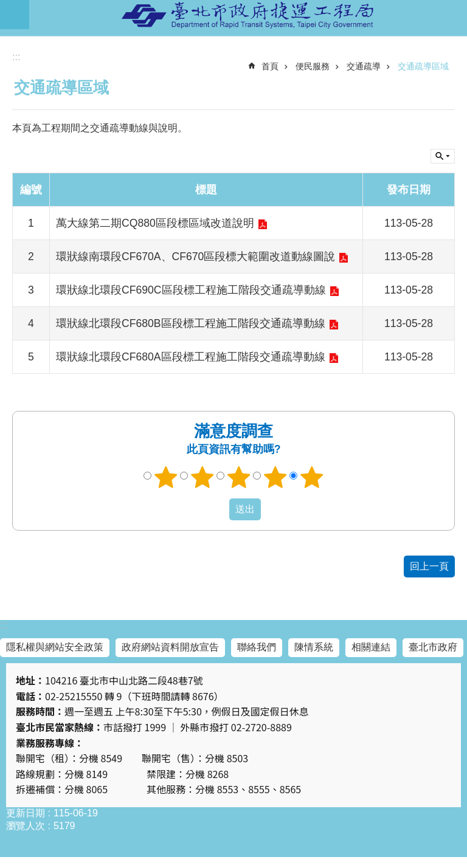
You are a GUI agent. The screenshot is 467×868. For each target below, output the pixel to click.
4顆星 (275, 477)
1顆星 (166, 477)
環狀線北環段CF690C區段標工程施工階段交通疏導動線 (191, 290)
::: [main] (16, 57)
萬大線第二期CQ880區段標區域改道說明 (155, 223)
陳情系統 (314, 647)
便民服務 (313, 66)
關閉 (443, 156)
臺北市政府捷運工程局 (248, 15)
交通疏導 (364, 66)
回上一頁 (429, 566)
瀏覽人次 (26, 826)
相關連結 (371, 647)
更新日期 (26, 813)
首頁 (270, 66)
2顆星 (202, 477)
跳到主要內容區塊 (6, 6)
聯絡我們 (257, 647)
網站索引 (15, 15)
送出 (218, 509)
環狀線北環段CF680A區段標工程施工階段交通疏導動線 (191, 357)
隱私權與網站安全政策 (55, 647)
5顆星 (312, 477)
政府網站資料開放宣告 (170, 647)
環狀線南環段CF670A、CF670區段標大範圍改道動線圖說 (195, 257)
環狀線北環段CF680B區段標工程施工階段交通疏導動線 (191, 323)
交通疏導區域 (423, 66)
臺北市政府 (433, 647)
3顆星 (239, 477)
